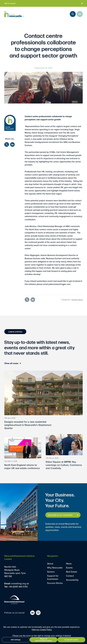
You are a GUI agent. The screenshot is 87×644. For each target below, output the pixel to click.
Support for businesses (53, 577)
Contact (70, 576)
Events (69, 568)
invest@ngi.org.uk (20, 583)
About (50, 564)
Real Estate (72, 572)
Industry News (77, 300)
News (69, 564)
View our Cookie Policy (42, 630)
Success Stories (55, 583)
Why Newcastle (55, 568)
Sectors (51, 572)
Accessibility (72, 580)
